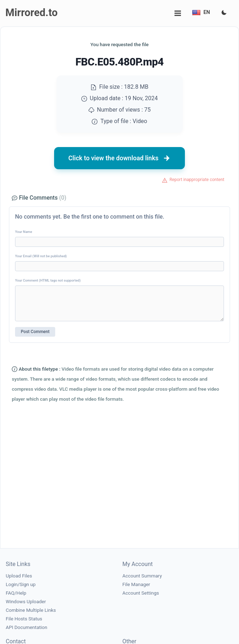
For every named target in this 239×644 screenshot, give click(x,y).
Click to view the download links (120, 158)
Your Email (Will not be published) (41, 256)
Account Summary (142, 576)
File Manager (136, 584)
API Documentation (27, 627)
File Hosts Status (24, 619)
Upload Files (19, 576)
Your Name (24, 232)
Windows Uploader (26, 602)
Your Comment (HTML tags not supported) (48, 280)
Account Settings (141, 593)
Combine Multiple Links (31, 610)
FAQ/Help (16, 593)
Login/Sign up (21, 584)
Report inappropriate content (197, 180)
